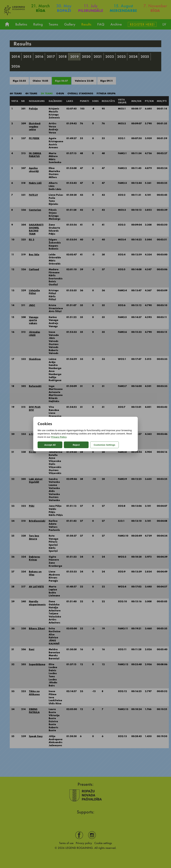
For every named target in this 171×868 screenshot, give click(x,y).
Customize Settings (104, 445)
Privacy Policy (59, 437)
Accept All (50, 445)
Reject (76, 445)
